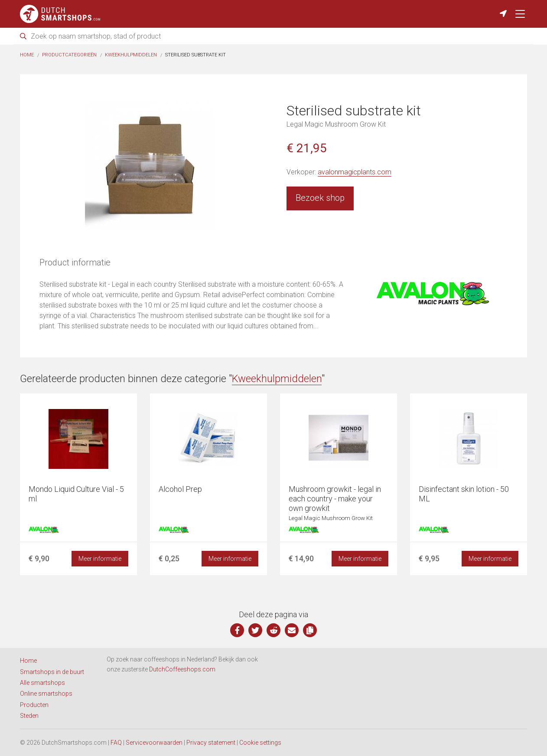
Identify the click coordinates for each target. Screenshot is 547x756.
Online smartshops (46, 694)
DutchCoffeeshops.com (182, 669)
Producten (34, 705)
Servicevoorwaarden (154, 743)
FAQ (116, 743)
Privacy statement (211, 743)
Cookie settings (260, 743)
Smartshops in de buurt (52, 672)
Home (27, 55)
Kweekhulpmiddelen (131, 55)
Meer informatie (100, 559)
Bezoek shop (320, 198)
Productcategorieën (69, 55)
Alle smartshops (42, 683)
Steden (29, 716)
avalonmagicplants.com (355, 172)
